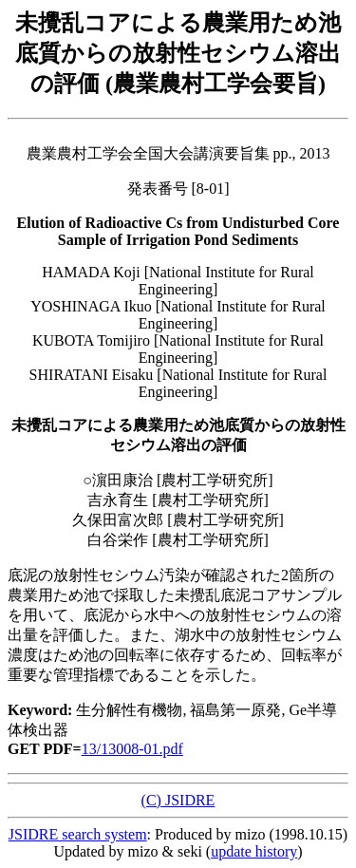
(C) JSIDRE (178, 800)
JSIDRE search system (78, 834)
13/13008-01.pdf (132, 749)
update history (254, 851)
